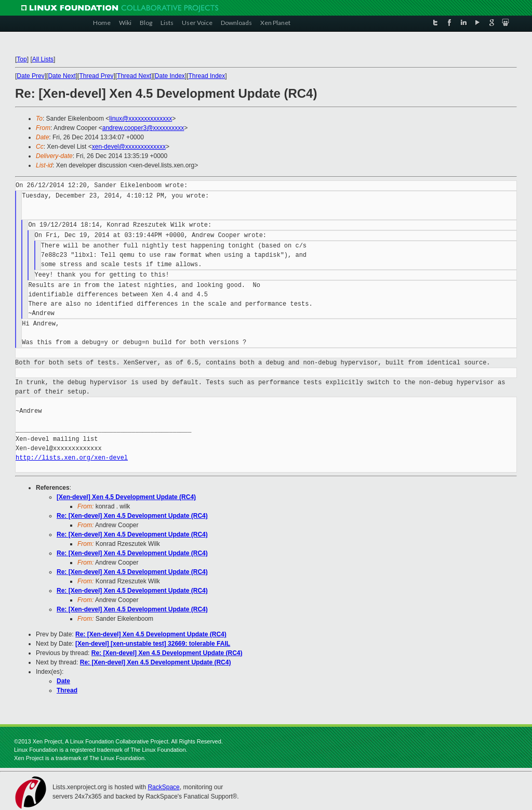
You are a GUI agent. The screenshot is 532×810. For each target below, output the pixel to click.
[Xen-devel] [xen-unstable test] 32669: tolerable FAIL (153, 644)
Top (22, 59)
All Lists (43, 59)
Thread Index (207, 76)
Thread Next (134, 76)
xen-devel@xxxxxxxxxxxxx (129, 147)
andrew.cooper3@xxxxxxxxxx (143, 128)
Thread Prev (96, 76)
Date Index (170, 76)
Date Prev (30, 76)
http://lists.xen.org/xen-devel (72, 458)
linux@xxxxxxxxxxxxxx (141, 119)
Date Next (62, 76)
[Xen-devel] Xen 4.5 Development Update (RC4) (126, 497)
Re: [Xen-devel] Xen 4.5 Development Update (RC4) (132, 516)
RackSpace (163, 787)
